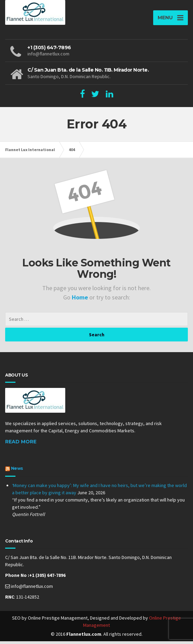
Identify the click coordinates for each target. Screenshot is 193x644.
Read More (21, 444)
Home (81, 300)
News (17, 471)
